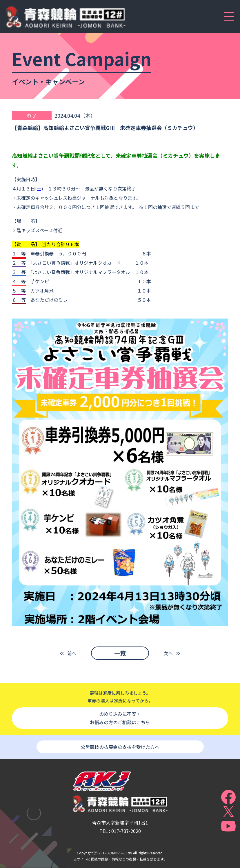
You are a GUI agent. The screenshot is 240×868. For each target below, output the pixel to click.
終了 (32, 115)
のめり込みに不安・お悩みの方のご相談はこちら (120, 718)
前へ (72, 653)
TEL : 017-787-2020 (120, 831)
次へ (168, 653)
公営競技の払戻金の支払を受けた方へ (120, 747)
